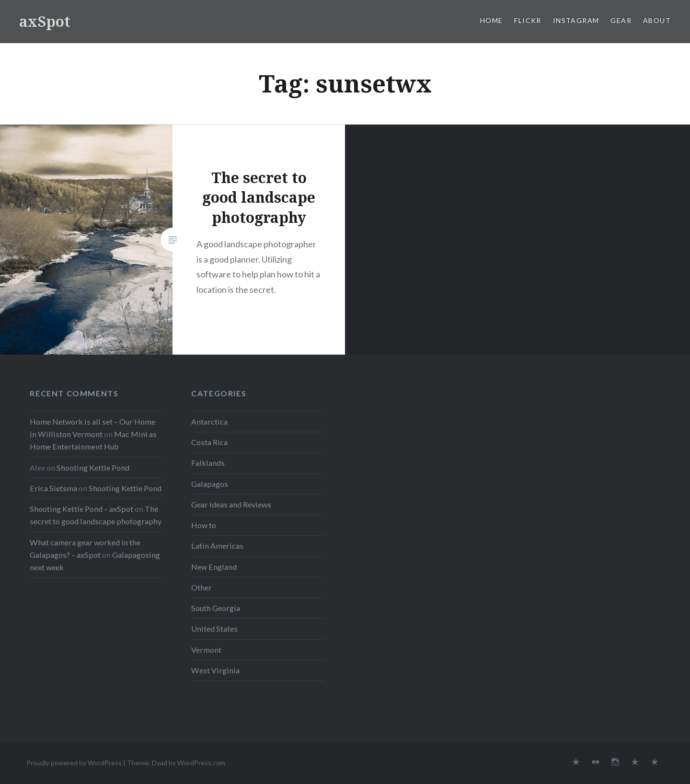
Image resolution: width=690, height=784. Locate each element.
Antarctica (209, 421)
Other (201, 587)
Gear (621, 20)
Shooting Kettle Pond (93, 467)
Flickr (528, 20)
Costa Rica (209, 442)
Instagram (576, 20)
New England (214, 567)
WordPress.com (201, 763)
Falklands (208, 463)
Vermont (206, 650)
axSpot (45, 21)
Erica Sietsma (53, 488)
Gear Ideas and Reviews (231, 504)
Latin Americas (217, 546)
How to (204, 525)
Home (492, 20)
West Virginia (215, 670)
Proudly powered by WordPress (74, 763)
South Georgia (216, 608)
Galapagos (210, 484)
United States (214, 628)
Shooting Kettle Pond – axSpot (81, 509)
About (657, 20)
